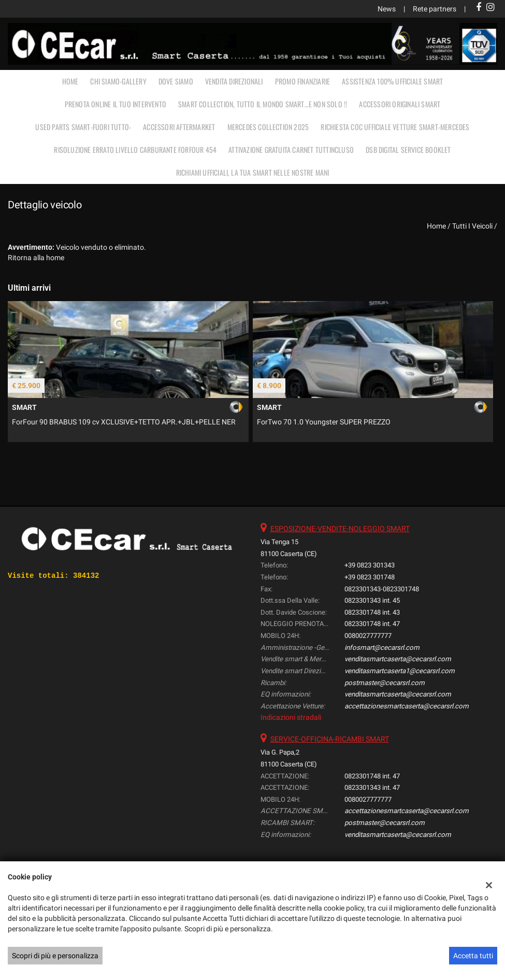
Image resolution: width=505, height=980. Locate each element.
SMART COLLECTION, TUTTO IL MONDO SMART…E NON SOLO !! (263, 104)
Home (70, 81)
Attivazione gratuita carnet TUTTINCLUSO (291, 150)
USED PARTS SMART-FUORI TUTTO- (83, 127)
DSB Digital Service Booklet (408, 150)
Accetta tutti (473, 956)
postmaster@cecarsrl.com (385, 683)
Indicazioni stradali (291, 717)
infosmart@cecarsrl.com (382, 648)
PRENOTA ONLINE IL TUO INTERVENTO (116, 104)
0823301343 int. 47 (372, 787)
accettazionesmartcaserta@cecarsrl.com (407, 706)
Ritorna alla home (36, 258)
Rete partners (435, 9)
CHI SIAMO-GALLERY (118, 81)
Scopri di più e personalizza (55, 956)
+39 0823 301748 (370, 577)
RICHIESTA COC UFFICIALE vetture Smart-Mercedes (395, 127)
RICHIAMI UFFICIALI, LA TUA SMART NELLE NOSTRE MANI (253, 172)
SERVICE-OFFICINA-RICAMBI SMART (330, 739)
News (387, 9)
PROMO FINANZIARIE (302, 81)
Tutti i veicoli (472, 226)
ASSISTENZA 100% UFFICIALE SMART (392, 81)
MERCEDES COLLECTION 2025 (268, 127)
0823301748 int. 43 (372, 612)
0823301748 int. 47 (372, 624)
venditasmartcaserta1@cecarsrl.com (400, 671)
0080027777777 (368, 636)
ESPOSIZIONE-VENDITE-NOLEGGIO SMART (340, 529)
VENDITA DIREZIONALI (234, 81)
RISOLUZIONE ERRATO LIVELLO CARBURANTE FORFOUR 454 (135, 150)
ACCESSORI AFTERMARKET (179, 127)
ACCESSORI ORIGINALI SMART (400, 104)
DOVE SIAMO (176, 81)
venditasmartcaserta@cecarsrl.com (398, 659)
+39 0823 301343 (370, 565)
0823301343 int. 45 (372, 600)
